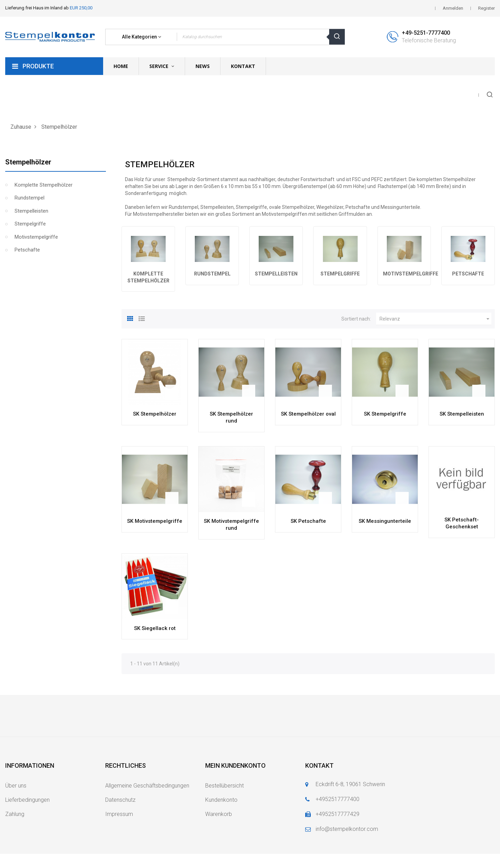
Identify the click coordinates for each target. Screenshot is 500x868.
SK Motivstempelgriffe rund (231, 525)
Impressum (119, 814)
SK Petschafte (308, 521)
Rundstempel (30, 198)
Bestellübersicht (224, 786)
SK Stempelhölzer (155, 414)
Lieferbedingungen (27, 800)
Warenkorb (219, 814)
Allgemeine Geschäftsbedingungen (147, 786)
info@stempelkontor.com (347, 829)
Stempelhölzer (28, 162)
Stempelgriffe (30, 224)
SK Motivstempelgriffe (155, 521)
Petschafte (27, 250)
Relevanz (435, 319)
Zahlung (15, 814)
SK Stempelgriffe (385, 414)
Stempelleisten (31, 211)
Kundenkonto (221, 800)
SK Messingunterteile (385, 521)
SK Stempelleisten (462, 414)
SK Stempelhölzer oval (308, 414)
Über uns (16, 786)
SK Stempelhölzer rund (231, 417)
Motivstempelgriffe (36, 237)
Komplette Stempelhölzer (44, 185)
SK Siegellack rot (155, 628)
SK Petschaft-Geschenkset (462, 523)
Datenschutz (120, 800)
